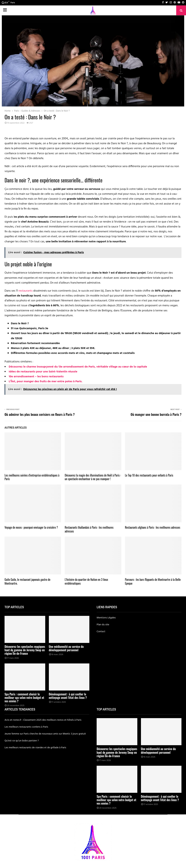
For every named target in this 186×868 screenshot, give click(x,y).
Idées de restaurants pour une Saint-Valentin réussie (43, 372)
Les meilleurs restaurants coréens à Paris (26, 727)
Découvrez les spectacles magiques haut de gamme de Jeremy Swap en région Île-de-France (25, 650)
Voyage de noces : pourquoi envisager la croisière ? (31, 527)
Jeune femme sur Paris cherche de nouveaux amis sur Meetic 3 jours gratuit (45, 734)
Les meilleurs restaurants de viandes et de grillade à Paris (35, 748)
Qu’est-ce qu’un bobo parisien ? (22, 741)
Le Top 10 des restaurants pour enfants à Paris (149, 475)
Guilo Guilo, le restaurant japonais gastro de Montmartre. (27, 581)
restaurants (26, 291)
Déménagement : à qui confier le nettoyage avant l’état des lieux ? (68, 696)
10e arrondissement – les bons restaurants (36, 377)
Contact (101, 632)
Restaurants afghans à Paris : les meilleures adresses (153, 527)
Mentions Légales (106, 618)
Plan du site (103, 625)
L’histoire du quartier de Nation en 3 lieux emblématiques (86, 581)
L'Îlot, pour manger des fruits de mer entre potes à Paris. (46, 381)
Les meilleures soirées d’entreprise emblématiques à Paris (32, 477)
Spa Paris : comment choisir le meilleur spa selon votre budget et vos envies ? (24, 698)
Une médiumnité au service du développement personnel (66, 648)
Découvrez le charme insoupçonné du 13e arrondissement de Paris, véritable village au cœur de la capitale (78, 367)
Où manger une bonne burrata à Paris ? (156, 414)
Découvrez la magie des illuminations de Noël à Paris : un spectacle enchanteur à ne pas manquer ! (93, 477)
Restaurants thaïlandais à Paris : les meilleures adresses (89, 529)
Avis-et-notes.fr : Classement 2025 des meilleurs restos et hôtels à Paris (43, 720)
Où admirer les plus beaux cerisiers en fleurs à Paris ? (40, 414)
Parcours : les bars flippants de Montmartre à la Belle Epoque (153, 581)
